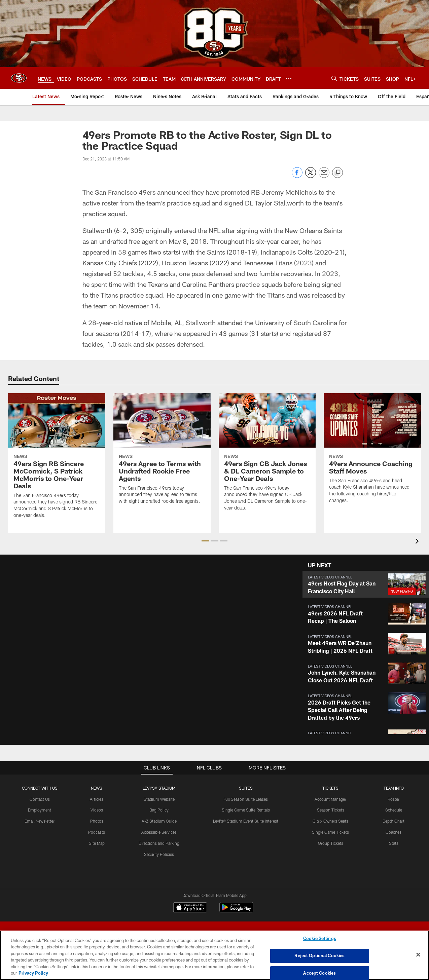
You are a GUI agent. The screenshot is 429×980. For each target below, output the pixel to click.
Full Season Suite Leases (246, 799)
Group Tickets (331, 843)
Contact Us (40, 799)
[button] (205, 541)
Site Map (97, 843)
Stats (394, 843)
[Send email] (324, 176)
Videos (97, 810)
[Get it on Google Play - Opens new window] (236, 911)
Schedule (394, 810)
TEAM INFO (394, 788)
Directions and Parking (159, 843)
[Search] (334, 78)
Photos (97, 821)
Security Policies (159, 854)
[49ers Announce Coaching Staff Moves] (372, 452)
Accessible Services (159, 832)
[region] (214, 955)
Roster (394, 799)
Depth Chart (394, 821)
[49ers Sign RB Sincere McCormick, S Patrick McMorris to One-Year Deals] (57, 460)
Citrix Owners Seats (330, 821)
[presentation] (418, 542)
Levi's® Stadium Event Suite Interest (246, 821)
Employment (40, 810)
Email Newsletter (40, 821)
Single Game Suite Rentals (246, 810)
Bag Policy (159, 810)
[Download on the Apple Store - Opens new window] (190, 908)
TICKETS (330, 788)
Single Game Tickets (330, 832)
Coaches (394, 832)
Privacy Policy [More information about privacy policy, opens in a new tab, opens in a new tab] (33, 973)
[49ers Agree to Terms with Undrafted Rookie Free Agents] (162, 453)
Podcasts (97, 832)
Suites (246, 788)
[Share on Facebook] (297, 176)
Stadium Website (159, 799)
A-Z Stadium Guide (159, 821)
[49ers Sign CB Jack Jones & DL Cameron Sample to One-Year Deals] (267, 456)
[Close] (418, 955)
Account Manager (330, 799)
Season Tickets (331, 810)
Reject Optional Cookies (319, 955)
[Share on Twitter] (311, 176)
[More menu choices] (289, 78)
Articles (97, 799)
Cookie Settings (320, 939)
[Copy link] (337, 173)
